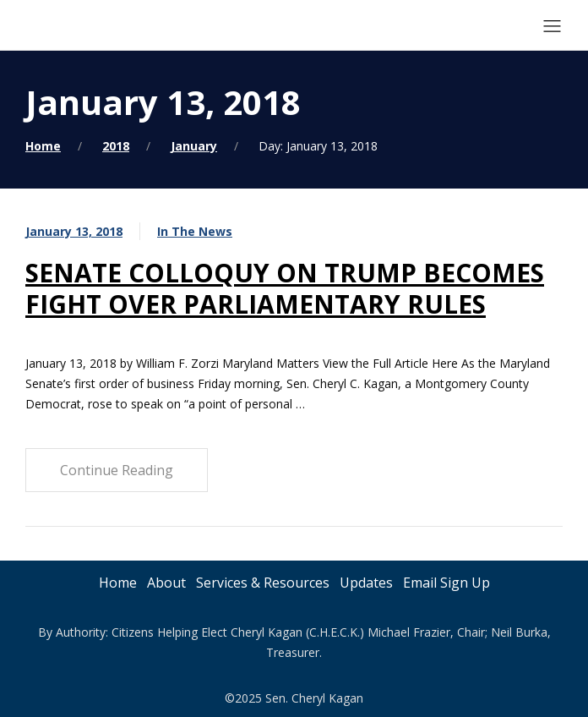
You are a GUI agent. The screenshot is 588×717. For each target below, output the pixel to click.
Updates (366, 583)
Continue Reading (117, 470)
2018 (116, 146)
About (166, 583)
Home (43, 146)
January (194, 146)
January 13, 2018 (74, 231)
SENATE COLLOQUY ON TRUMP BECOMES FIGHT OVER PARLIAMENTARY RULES (285, 288)
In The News (195, 231)
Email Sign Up (446, 583)
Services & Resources (263, 583)
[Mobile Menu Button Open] (552, 27)
